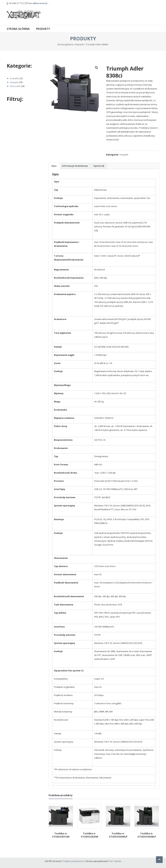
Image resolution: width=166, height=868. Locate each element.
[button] (97, 68)
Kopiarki (79, 44)
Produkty (43, 29)
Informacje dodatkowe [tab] (75, 166)
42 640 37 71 (16, 3)
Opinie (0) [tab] (99, 166)
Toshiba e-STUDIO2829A (90, 835)
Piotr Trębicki (115, 861)
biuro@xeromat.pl (38, 3)
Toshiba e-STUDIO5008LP (118, 835)
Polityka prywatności (73, 861)
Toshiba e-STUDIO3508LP (147, 835)
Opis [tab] (54, 166)
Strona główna (18, 29)
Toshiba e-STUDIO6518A (61, 835)
